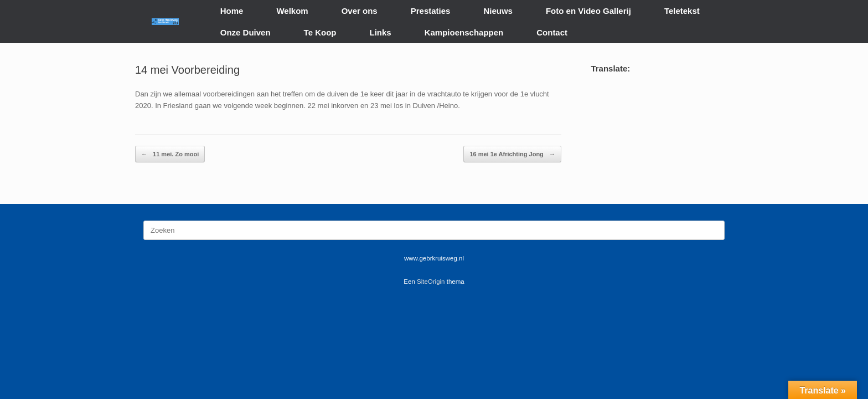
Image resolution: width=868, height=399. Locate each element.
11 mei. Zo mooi (170, 154)
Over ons (360, 11)
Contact (552, 32)
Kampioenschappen (464, 32)
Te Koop (320, 32)
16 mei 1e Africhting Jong (512, 154)
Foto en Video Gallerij (588, 11)
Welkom (292, 11)
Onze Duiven (246, 32)
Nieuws (498, 11)
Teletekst (682, 11)
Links (381, 32)
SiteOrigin (431, 282)
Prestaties (431, 11)
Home (232, 11)
